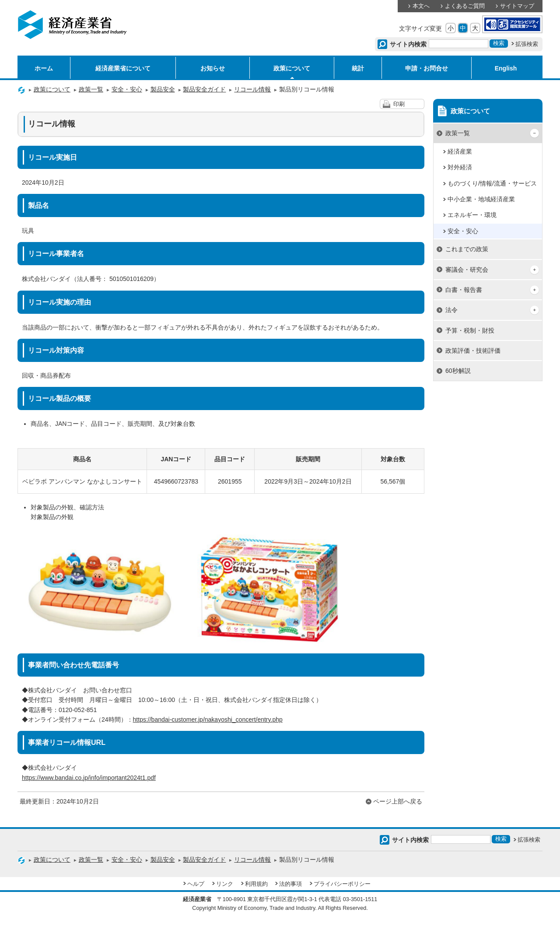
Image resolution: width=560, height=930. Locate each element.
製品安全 (163, 89)
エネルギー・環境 (472, 215)
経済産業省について (123, 68)
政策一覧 (91, 89)
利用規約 (256, 884)
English (506, 68)
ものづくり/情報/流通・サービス (492, 183)
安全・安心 (127, 89)
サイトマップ (517, 6)
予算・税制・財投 (470, 330)
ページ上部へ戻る (398, 801)
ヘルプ (196, 884)
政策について (292, 68)
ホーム (44, 68)
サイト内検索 (408, 44)
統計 (358, 68)
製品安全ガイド (204, 89)
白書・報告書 (464, 290)
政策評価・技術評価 (473, 351)
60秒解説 (458, 371)
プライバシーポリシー (342, 884)
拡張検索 (527, 44)
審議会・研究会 (467, 270)
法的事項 (290, 884)
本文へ (421, 6)
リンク (225, 884)
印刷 (399, 104)
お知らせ (213, 68)
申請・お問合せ (427, 68)
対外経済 (460, 167)
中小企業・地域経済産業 (481, 199)
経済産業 (460, 151)
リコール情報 (252, 89)
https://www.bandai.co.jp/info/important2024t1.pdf (89, 778)
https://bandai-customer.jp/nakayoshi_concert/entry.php (208, 719)
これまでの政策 (467, 249)
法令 (451, 310)
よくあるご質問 (465, 6)
